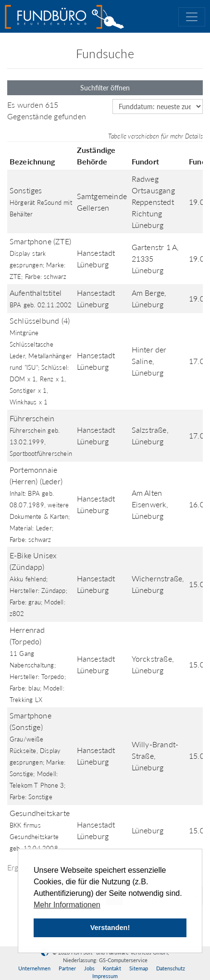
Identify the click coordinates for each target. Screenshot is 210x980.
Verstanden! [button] (110, 928)
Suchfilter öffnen (105, 88)
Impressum (105, 976)
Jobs (89, 968)
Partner (67, 968)
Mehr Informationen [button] (67, 905)
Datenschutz (171, 968)
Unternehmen (34, 968)
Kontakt (112, 968)
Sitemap (139, 968)
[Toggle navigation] (192, 17)
